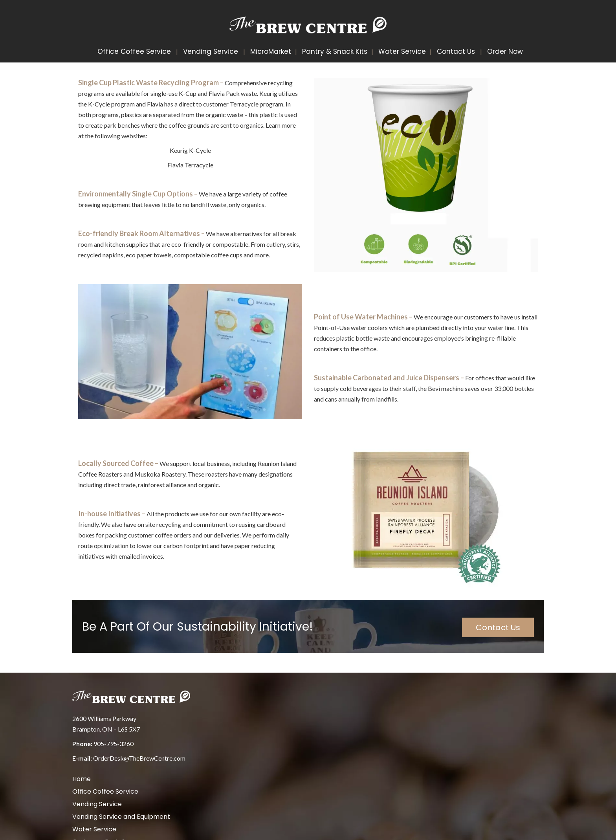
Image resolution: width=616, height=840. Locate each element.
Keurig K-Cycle (190, 150)
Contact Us (456, 51)
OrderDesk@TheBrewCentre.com (139, 758)
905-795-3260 (114, 744)
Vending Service (211, 51)
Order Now (505, 51)
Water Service (402, 51)
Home (82, 779)
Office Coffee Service (134, 51)
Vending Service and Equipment (121, 817)
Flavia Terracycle (190, 165)
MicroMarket (271, 51)
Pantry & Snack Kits (335, 51)
